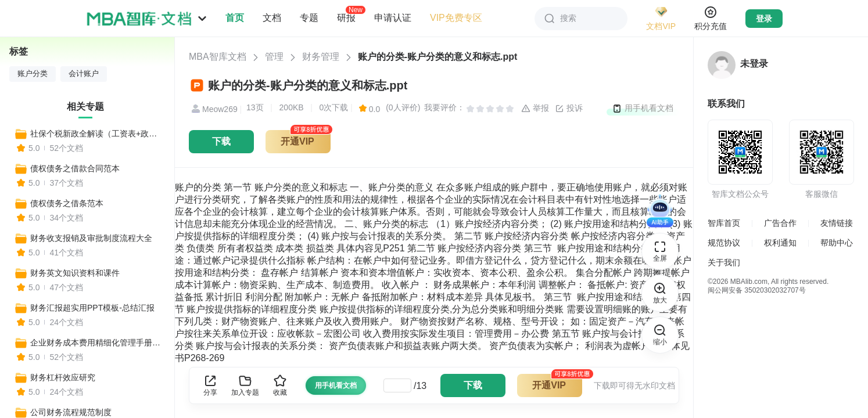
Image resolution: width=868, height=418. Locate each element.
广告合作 (780, 223)
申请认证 (393, 18)
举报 (535, 109)
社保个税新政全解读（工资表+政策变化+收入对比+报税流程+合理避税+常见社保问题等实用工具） (97, 134)
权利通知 (780, 243)
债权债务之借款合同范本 (75, 168)
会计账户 (84, 74)
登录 (764, 19)
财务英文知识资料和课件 (75, 273)
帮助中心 (837, 243)
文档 (272, 18)
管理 (274, 57)
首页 (235, 18)
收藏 (280, 385)
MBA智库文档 (218, 57)
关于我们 (724, 262)
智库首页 (724, 223)
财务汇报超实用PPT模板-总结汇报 (92, 308)
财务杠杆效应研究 (63, 377)
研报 (346, 17)
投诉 (569, 109)
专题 (309, 18)
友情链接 (837, 223)
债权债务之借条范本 (67, 203)
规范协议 (724, 243)
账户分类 (33, 74)
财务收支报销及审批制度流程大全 (91, 238)
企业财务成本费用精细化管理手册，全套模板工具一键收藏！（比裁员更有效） (97, 343)
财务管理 (321, 57)
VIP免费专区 (456, 18)
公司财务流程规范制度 (71, 412)
